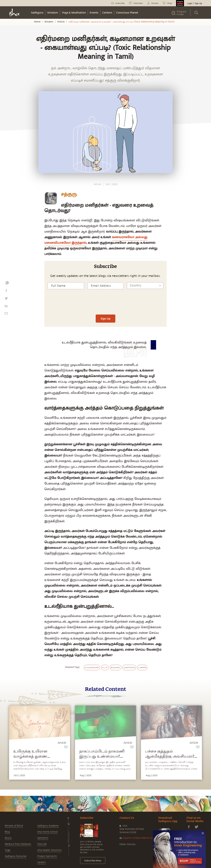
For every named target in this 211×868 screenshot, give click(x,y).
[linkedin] (6, 307)
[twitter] (6, 299)
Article (61, 22)
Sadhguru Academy (48, 826)
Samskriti (43, 838)
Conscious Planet (127, 12)
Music (8, 838)
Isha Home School (47, 832)
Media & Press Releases (18, 844)
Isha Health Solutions (49, 850)
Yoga (8, 850)
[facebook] (6, 291)
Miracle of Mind (14, 826)
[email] (6, 314)
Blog (7, 832)
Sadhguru (37, 12)
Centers (107, 12)
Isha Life (42, 844)
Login (190, 3)
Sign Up (198, 3)
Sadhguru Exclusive (16, 856)
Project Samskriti (47, 856)
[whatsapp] (7, 284)
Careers (42, 862)
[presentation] (105, 305)
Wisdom (53, 12)
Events (94, 12)
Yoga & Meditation (74, 12)
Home (37, 22)
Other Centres (128, 844)
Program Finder (182, 13)
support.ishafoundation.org (138, 838)
